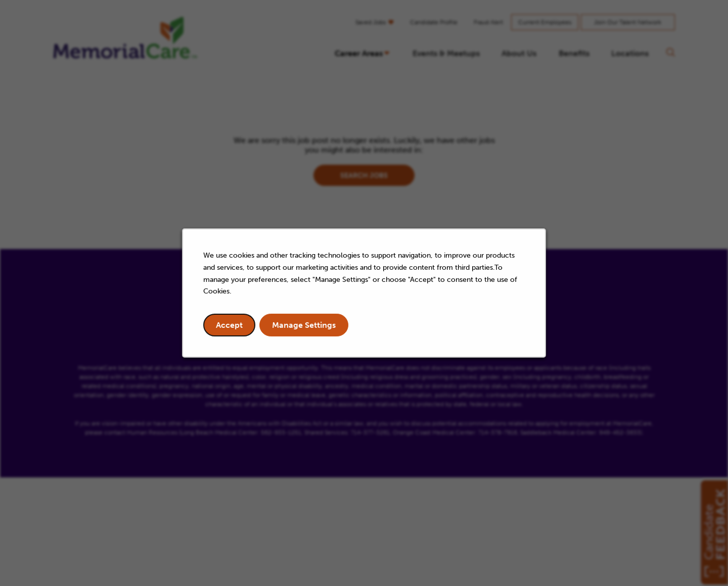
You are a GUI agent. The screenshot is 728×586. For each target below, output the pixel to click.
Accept (232, 327)
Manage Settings (305, 327)
